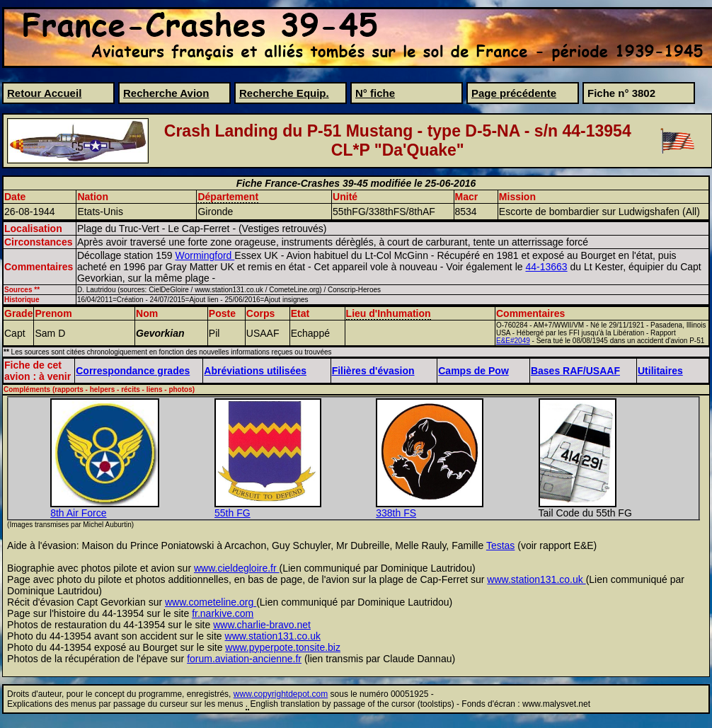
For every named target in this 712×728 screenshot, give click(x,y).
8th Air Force (78, 513)
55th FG (232, 513)
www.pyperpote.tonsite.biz (283, 647)
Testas (500, 545)
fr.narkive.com (223, 613)
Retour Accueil (44, 93)
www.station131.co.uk (536, 579)
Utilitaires (660, 371)
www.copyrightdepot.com (281, 694)
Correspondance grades (133, 371)
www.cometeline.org (211, 602)
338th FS (396, 513)
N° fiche (375, 93)
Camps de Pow (473, 371)
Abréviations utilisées (255, 371)
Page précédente (514, 93)
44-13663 (546, 267)
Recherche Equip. (284, 93)
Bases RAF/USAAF (575, 371)
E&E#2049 (513, 341)
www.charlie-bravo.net (262, 625)
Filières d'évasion (373, 371)
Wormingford (205, 255)
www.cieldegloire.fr (237, 568)
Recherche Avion (166, 93)
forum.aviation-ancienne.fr (244, 659)
